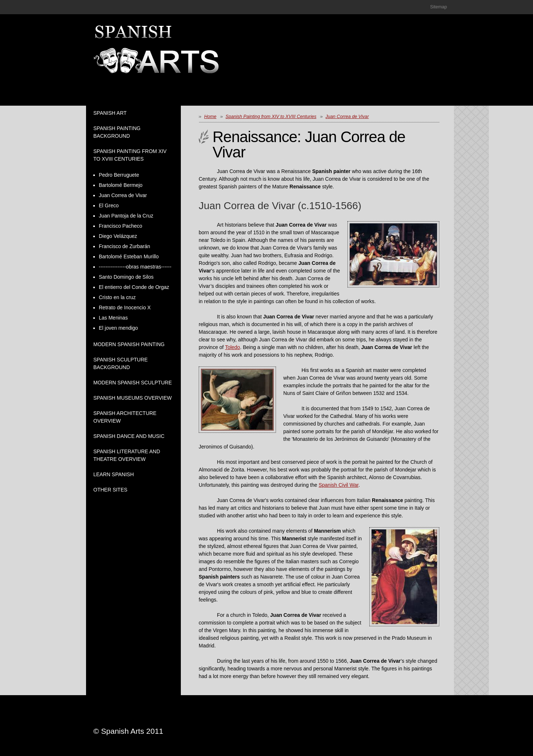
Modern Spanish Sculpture (133, 383)
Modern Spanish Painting (129, 344)
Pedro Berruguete (119, 175)
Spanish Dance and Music (129, 436)
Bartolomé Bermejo (121, 185)
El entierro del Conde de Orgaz (134, 287)
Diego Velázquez (118, 236)
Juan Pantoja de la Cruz (126, 216)
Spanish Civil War (339, 485)
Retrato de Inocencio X (125, 308)
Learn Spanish (114, 474)
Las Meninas (113, 318)
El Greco (109, 205)
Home (210, 117)
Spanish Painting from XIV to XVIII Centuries (271, 117)
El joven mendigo (118, 328)
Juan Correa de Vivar (123, 195)
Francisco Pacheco (120, 226)
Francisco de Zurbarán (125, 246)
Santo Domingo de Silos (126, 277)
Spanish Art (110, 113)
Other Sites (110, 490)
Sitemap (439, 7)
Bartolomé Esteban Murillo (129, 256)
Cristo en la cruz (117, 297)
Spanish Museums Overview (133, 398)
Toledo (232, 347)
